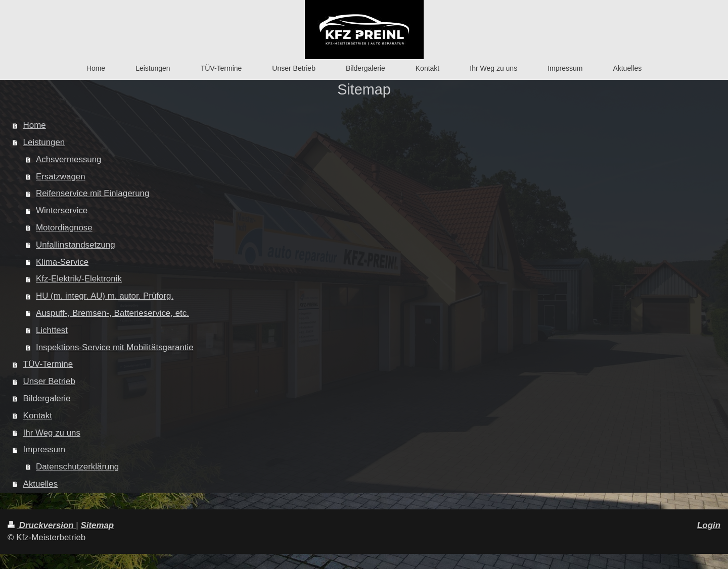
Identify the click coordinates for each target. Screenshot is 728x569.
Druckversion (42, 525)
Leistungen (44, 142)
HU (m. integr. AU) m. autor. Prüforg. (105, 296)
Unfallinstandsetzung (76, 245)
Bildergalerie (47, 398)
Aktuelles (41, 484)
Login (709, 525)
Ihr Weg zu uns (52, 433)
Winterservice (62, 210)
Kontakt (38, 416)
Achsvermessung (69, 159)
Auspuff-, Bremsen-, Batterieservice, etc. (112, 313)
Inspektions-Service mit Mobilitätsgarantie (115, 347)
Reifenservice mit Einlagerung (93, 193)
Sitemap (97, 525)
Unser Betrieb (49, 381)
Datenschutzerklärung (77, 467)
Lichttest (52, 330)
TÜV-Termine (48, 364)
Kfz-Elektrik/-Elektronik (79, 279)
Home (35, 125)
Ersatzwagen (61, 177)
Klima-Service (62, 262)
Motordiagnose (64, 228)
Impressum (44, 449)
